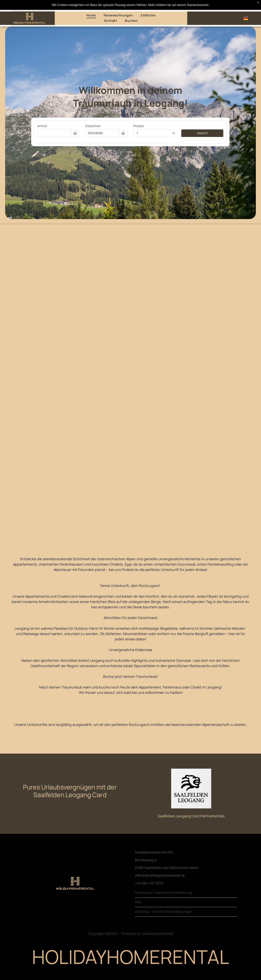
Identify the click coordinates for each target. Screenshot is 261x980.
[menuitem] (91, 15)
